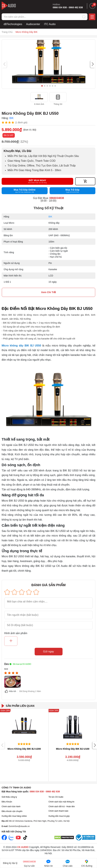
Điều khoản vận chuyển (12, 811)
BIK (50, 217)
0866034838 (57, 198)
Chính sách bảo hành (11, 807)
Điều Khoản (7, 802)
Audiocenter (33, 24)
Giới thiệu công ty (9, 797)
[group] (48, 64)
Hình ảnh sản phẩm (16, 633)
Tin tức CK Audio (56, 797)
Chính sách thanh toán (59, 811)
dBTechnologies (13, 24)
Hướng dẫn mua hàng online (14, 816)
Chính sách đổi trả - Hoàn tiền (62, 807)
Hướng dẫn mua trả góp (59, 816)
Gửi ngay (48, 651)
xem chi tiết (48, 292)
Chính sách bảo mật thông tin (61, 802)
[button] (93, 64)
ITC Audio (50, 24)
